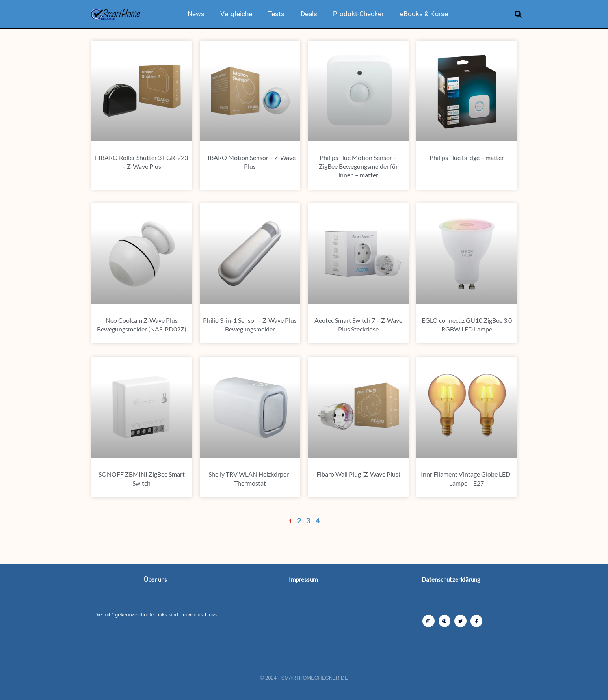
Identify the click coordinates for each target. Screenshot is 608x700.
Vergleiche (236, 14)
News (196, 14)
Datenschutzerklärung (451, 579)
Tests (276, 14)
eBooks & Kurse (424, 14)
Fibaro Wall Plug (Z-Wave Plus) (358, 474)
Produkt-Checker (359, 14)
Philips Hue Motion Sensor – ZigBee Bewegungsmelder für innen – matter (358, 166)
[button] (518, 14)
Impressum (303, 579)
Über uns (156, 579)
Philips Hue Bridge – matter (467, 157)
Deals (309, 14)
